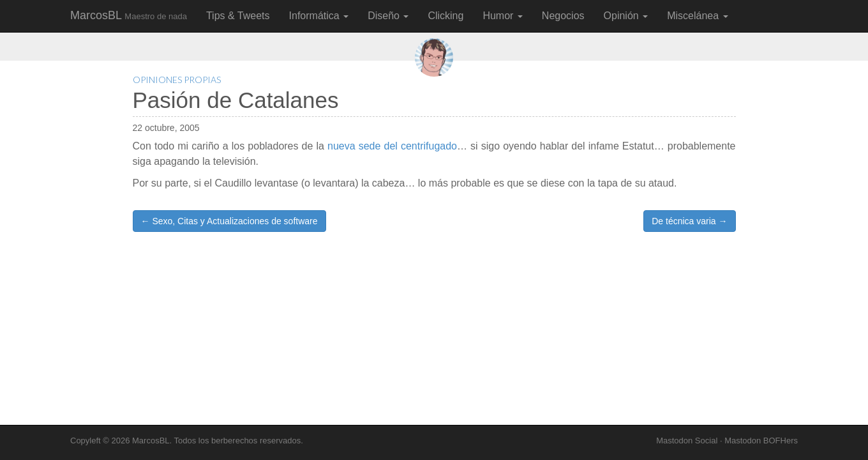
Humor (502, 16)
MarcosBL (129, 15)
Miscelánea (697, 16)
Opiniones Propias (177, 80)
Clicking (445, 16)
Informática (319, 16)
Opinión (626, 16)
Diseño (388, 16)
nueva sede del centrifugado (392, 146)
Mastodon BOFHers (761, 441)
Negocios (563, 16)
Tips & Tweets (238, 16)
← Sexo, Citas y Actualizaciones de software (229, 221)
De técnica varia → (689, 221)
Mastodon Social (687, 441)
